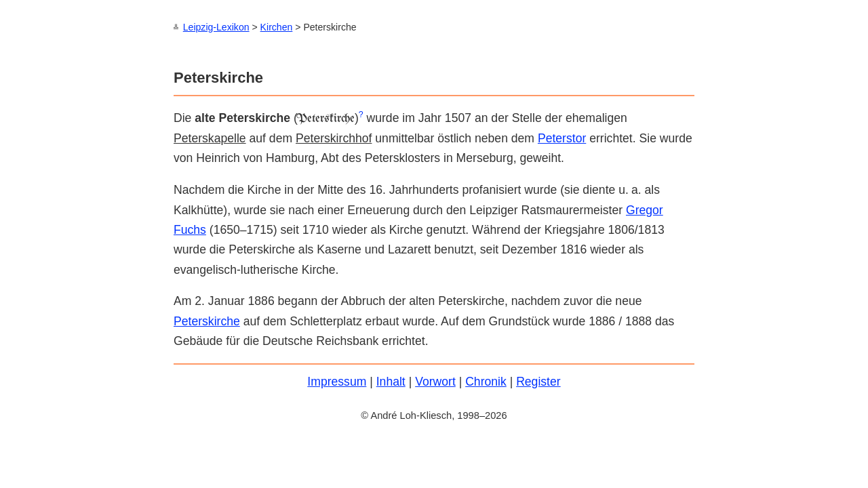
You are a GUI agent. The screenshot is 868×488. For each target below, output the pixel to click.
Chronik (486, 381)
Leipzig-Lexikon (216, 27)
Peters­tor (562, 138)
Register (538, 381)
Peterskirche (207, 321)
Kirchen (277, 27)
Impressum (337, 381)
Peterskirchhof (334, 138)
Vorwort (435, 381)
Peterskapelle (210, 138)
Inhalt (391, 381)
